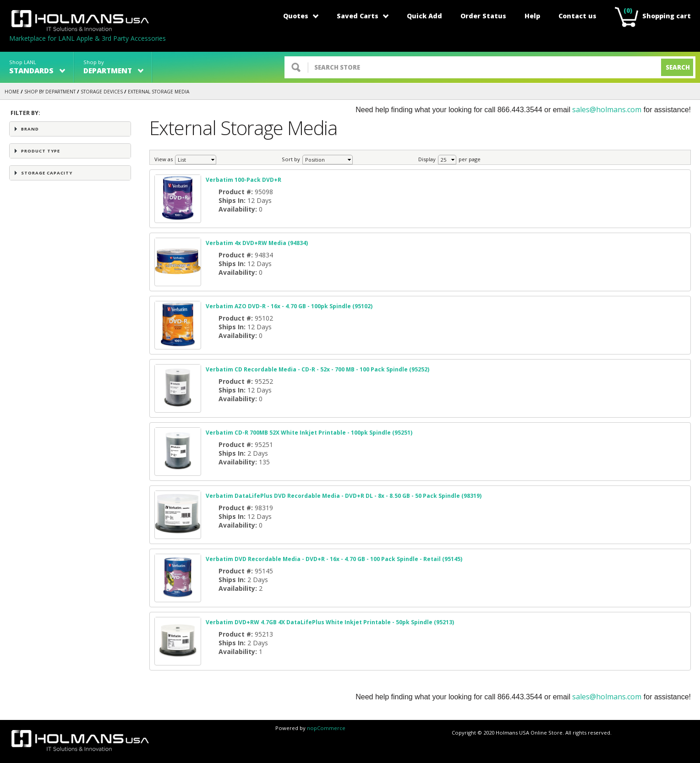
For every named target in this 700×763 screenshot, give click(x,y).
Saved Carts (363, 16)
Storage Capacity (47, 173)
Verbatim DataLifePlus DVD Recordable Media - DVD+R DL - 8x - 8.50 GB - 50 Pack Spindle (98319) (344, 496)
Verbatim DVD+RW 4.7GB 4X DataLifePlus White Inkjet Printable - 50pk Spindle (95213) (330, 622)
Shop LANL (37, 67)
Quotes (301, 16)
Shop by (113, 67)
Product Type (41, 151)
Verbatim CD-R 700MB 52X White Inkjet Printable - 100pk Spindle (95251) (309, 433)
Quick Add (424, 16)
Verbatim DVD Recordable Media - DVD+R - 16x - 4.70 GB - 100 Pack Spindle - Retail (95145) (334, 559)
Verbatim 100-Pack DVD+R (243, 180)
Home (12, 92)
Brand (30, 129)
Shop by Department (50, 92)
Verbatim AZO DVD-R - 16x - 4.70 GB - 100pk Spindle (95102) (289, 306)
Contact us (577, 16)
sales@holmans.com (607, 109)
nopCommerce (326, 728)
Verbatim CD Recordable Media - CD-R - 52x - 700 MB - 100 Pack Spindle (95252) (317, 369)
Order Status (483, 16)
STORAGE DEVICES (102, 92)
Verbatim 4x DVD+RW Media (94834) (257, 243)
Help (532, 16)
